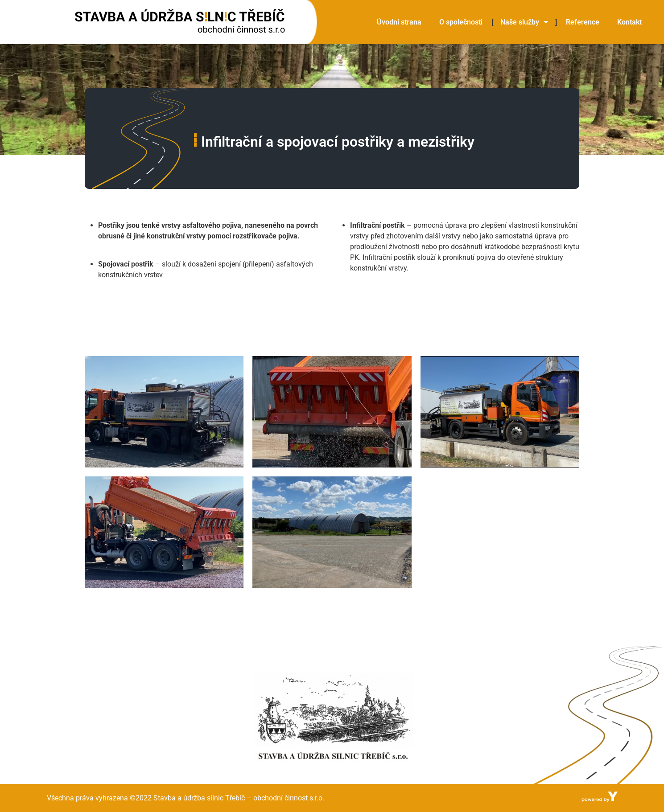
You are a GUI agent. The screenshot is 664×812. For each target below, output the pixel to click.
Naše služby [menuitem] (524, 22)
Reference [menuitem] (583, 22)
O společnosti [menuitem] (461, 22)
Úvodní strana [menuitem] (399, 22)
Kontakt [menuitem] (629, 22)
